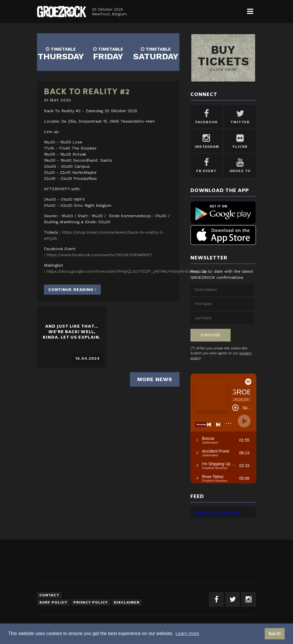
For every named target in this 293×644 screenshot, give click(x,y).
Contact (49, 595)
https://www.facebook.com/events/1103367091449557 (99, 255)
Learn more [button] (187, 633)
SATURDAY (156, 54)
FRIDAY (108, 54)
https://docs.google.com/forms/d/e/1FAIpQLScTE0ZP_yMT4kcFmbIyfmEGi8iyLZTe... (129, 271)
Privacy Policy (91, 602)
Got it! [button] (275, 634)
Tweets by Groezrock (217, 512)
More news (155, 379)
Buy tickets (223, 57)
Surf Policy (53, 602)
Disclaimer (127, 602)
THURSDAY (61, 54)
